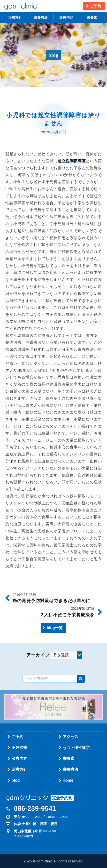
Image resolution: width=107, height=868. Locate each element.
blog (16, 780)
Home (68, 780)
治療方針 (15, 17)
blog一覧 (55, 628)
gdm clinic (20, 6)
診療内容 (66, 17)
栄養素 (92, 17)
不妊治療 (19, 748)
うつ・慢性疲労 (76, 748)
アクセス (70, 737)
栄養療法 (41, 17)
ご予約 (96, 6)
